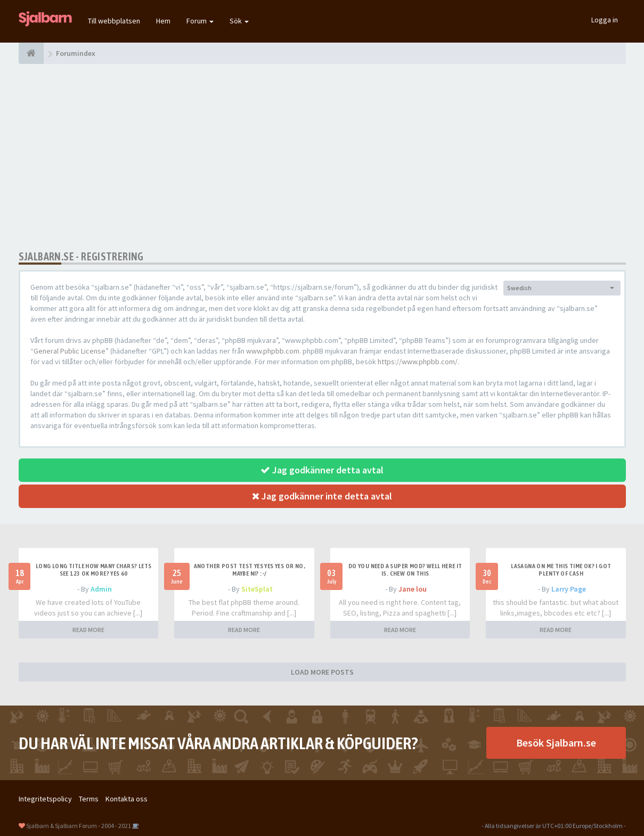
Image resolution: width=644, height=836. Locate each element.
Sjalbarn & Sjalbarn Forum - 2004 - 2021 (79, 826)
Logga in (605, 20)
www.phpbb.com (273, 351)
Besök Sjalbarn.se (556, 743)
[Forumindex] (31, 53)
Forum (200, 21)
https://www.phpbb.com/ (418, 362)
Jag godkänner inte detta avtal (322, 496)
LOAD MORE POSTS (322, 672)
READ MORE (88, 630)
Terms (89, 799)
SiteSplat (257, 589)
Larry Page (569, 589)
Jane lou (413, 589)
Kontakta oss (127, 799)
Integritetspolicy (45, 799)
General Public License (70, 351)
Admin (101, 589)
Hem (163, 21)
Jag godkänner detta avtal (322, 470)
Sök (239, 21)
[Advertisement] (322, 157)
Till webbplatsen (114, 21)
